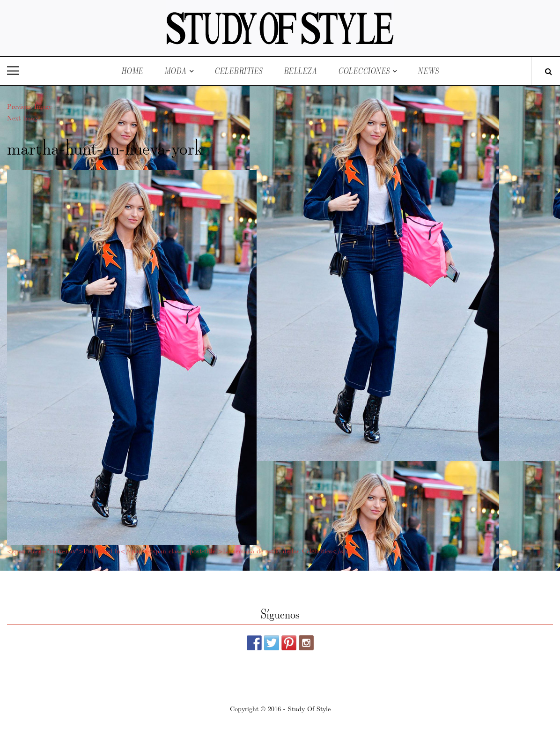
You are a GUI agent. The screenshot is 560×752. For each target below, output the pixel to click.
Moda (176, 71)
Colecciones (364, 71)
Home (132, 71)
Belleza (301, 71)
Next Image (24, 118)
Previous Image (29, 106)
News (428, 71)
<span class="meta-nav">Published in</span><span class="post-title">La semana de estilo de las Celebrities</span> (183, 551)
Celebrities (239, 71)
